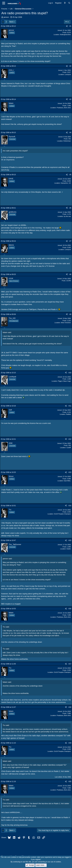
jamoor (6, 17)
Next (11, 22)
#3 (70, 99)
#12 (70, 439)
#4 (70, 133)
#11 (70, 406)
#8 (70, 274)
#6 (70, 208)
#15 (70, 540)
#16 (70, 609)
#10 (70, 373)
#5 (70, 175)
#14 (70, 506)
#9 (70, 314)
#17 (70, 664)
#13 (70, 472)
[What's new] (65, 3)
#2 (70, 66)
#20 (70, 781)
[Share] (67, 26)
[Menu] (4, 3)
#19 (70, 743)
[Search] (69, 3)
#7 (70, 241)
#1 (70, 26)
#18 (70, 707)
